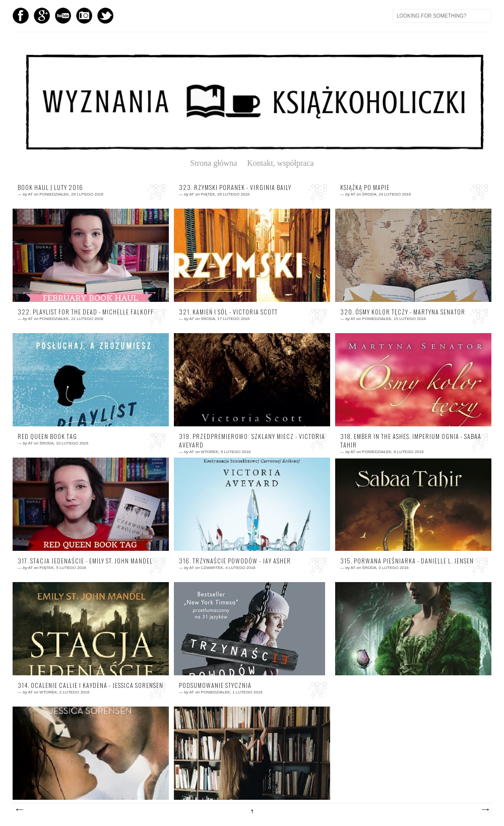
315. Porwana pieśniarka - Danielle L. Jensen (407, 561)
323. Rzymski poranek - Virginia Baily (235, 187)
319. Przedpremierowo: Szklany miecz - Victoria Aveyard (252, 441)
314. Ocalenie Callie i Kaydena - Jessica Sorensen (90, 685)
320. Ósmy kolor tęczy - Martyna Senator (403, 312)
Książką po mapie (365, 187)
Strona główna (217, 163)
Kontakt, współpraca (280, 163)
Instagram (84, 16)
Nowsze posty (19, 810)
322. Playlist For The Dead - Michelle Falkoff (86, 312)
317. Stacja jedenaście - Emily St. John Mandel (85, 561)
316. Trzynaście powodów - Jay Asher (235, 561)
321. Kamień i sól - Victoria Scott (228, 312)
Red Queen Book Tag (47, 436)
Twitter (105, 16)
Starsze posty (485, 810)
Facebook (21, 16)
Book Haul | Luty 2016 (50, 187)
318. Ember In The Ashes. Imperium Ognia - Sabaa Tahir (411, 441)
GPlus (42, 16)
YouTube (63, 16)
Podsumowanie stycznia (215, 685)
